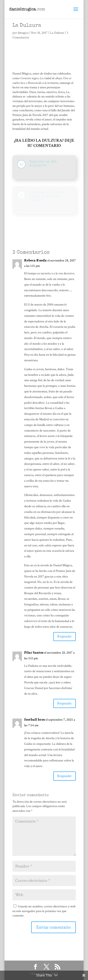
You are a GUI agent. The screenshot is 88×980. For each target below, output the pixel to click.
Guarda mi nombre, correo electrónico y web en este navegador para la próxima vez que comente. (44, 911)
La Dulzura (57, 33)
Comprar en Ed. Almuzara (43, 164)
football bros (34, 720)
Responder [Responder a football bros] (65, 776)
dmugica (23, 33)
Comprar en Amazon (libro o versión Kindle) (47, 197)
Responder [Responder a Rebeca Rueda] (65, 636)
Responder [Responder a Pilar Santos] (65, 703)
